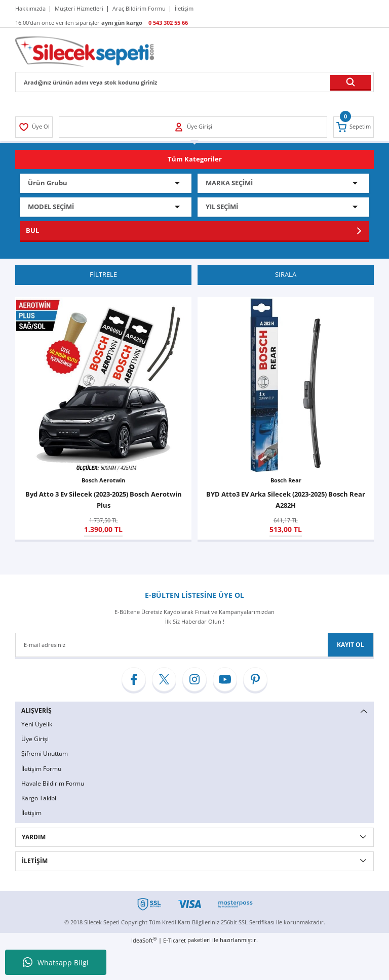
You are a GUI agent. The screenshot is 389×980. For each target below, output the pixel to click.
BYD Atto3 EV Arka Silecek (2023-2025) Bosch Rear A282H (286, 500)
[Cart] (353, 127)
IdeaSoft (144, 943)
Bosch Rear (286, 481)
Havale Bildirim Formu (53, 785)
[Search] (194, 82)
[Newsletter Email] (194, 645)
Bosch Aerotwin (103, 481)
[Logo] (85, 51)
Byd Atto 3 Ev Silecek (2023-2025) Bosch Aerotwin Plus (104, 500)
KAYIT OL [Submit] (351, 645)
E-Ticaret (174, 943)
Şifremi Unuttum (45, 754)
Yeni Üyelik (37, 725)
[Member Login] (35, 127)
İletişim (31, 815)
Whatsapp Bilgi (56, 962)
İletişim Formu (41, 770)
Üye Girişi (35, 740)
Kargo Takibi (39, 800)
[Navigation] (194, 159)
